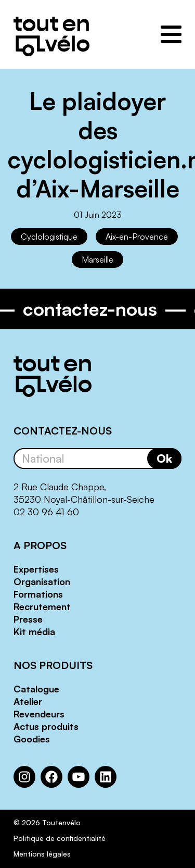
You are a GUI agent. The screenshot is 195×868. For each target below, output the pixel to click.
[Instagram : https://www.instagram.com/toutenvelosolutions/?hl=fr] (24, 777)
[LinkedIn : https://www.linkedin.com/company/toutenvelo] (106, 777)
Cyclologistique (49, 237)
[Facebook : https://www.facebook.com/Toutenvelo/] (51, 777)
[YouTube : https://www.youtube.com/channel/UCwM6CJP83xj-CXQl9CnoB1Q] (79, 777)
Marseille (97, 259)
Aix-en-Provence (137, 237)
